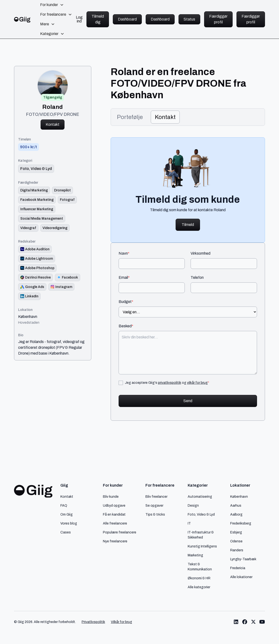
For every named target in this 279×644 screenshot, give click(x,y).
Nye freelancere (115, 541)
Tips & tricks (155, 514)
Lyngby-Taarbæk (243, 559)
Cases (66, 532)
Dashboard (127, 19)
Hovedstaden (29, 322)
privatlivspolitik (170, 383)
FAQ (64, 505)
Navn (124, 253)
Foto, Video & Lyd (201, 514)
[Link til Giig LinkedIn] (236, 622)
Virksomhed (200, 253)
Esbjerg (236, 532)
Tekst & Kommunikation (200, 567)
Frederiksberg (241, 523)
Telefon (197, 278)
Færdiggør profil (218, 19)
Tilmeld (188, 225)
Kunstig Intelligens (202, 546)
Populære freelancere (120, 532)
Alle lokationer (241, 577)
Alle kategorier (199, 587)
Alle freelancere (115, 523)
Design (193, 505)
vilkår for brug (197, 383)
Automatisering (200, 497)
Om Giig (67, 514)
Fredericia (238, 568)
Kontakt (53, 124)
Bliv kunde (111, 497)
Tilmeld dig (98, 19)
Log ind (79, 19)
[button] (52, 5)
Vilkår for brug (122, 622)
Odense (236, 541)
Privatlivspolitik (93, 622)
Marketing (195, 555)
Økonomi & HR (199, 578)
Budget (126, 302)
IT (189, 523)
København (28, 317)
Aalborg (236, 514)
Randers (237, 550)
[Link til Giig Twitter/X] (253, 622)
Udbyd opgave (114, 505)
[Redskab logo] (35, 249)
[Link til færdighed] (34, 190)
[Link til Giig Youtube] (262, 622)
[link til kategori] (36, 169)
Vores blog (69, 523)
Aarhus (236, 505)
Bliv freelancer (156, 497)
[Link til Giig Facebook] (245, 622)
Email (124, 278)
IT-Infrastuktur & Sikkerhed (201, 535)
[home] (22, 19)
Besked (126, 326)
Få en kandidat (114, 514)
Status (189, 19)
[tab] (130, 117)
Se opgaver (154, 505)
